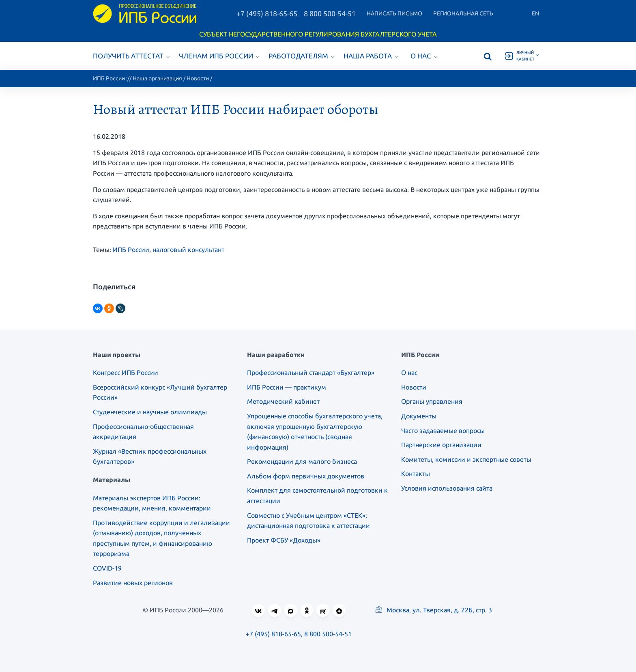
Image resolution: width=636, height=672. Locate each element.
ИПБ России (109, 78)
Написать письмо (394, 13)
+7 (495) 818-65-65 (267, 13)
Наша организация (157, 78)
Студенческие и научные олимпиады (150, 412)
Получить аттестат (131, 56)
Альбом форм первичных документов (306, 476)
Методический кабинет (283, 401)
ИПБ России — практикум (287, 387)
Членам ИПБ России (219, 56)
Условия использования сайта (447, 488)
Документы (419, 416)
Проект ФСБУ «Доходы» (284, 540)
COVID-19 (107, 568)
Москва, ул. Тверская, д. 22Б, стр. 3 (434, 610)
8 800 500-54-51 (330, 13)
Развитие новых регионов (133, 583)
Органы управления (432, 401)
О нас (424, 56)
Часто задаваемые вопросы (443, 431)
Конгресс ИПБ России (126, 373)
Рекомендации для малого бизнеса (302, 461)
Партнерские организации (441, 445)
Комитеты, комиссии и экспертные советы (466, 459)
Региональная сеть (463, 13)
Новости (198, 78)
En (535, 13)
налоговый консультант (188, 250)
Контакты (416, 474)
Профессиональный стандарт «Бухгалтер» (311, 373)
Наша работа (371, 56)
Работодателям (302, 56)
